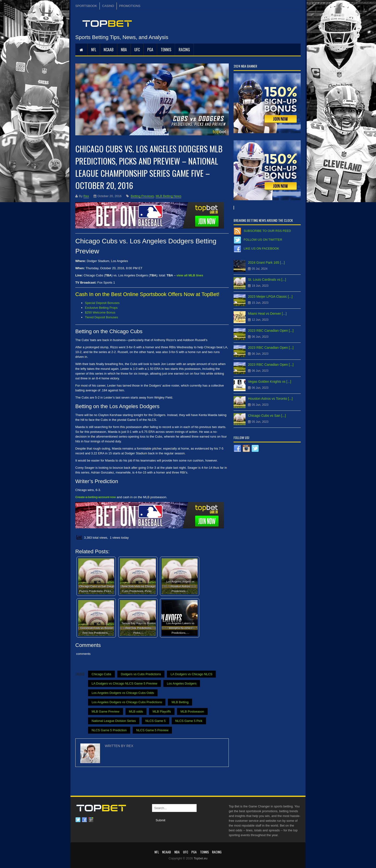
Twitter (78, 820)
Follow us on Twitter (263, 240)
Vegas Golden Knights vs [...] (270, 382)
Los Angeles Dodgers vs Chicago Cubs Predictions (127, 702)
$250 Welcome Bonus (100, 312)
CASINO (108, 6)
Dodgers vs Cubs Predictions (141, 674)
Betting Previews (142, 196)
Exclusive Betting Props (101, 308)
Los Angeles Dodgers (182, 683)
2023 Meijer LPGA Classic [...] (270, 297)
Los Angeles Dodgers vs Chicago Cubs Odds (123, 693)
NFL (94, 50)
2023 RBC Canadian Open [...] (271, 331)
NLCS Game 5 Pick (189, 721)
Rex (86, 196)
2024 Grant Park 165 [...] (266, 263)
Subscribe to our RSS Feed (267, 231)
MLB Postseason (192, 711)
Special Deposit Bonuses (102, 303)
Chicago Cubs (101, 674)
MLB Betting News (168, 196)
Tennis (166, 50)
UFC (137, 50)
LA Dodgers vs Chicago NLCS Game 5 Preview (124, 683)
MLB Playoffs (162, 711)
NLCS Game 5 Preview (152, 730)
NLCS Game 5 (156, 721)
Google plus (91, 820)
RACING (184, 50)
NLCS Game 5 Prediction (109, 730)
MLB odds (136, 711)
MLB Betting (180, 702)
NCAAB (109, 50)
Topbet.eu (201, 858)
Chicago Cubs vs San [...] (267, 416)
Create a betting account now (96, 497)
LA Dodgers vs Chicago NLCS (191, 674)
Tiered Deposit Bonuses (101, 317)
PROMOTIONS (130, 6)
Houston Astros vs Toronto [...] (270, 399)
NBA (124, 50)
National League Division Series (114, 721)
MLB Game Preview (106, 711)
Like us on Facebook (261, 248)
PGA (150, 50)
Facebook (84, 820)
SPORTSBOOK (86, 6)
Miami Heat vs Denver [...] (267, 314)
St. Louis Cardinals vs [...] (267, 280)
